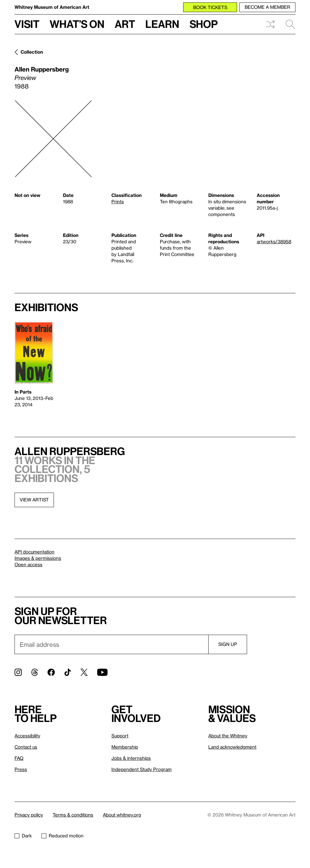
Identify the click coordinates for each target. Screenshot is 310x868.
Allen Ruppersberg (42, 69)
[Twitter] (84, 672)
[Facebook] (51, 672)
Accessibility (27, 736)
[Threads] (35, 672)
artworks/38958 (274, 241)
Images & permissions (38, 558)
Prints (118, 201)
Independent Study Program (142, 769)
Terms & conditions (73, 815)
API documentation (35, 552)
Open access (28, 564)
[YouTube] (102, 672)
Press (21, 769)
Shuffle (270, 24)
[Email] (111, 644)
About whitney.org (122, 815)
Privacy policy (29, 815)
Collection (32, 52)
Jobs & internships (131, 758)
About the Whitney (228, 736)
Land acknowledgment (232, 747)
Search (290, 24)
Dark (23, 836)
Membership (125, 747)
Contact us (26, 747)
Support (120, 736)
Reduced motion (63, 836)
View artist (34, 500)
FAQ (19, 758)
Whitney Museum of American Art (52, 7)
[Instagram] (18, 672)
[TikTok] (68, 672)
